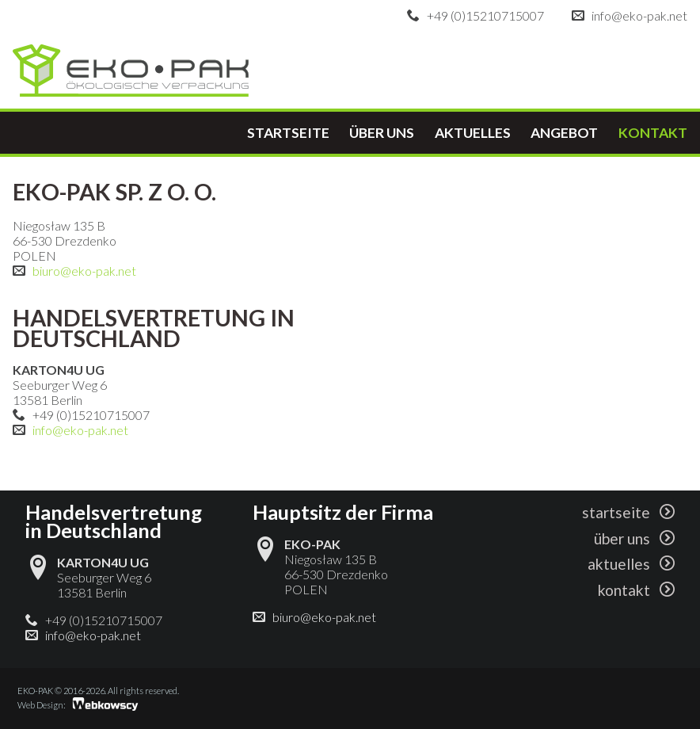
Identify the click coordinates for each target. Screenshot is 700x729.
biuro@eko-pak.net (84, 271)
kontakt (653, 133)
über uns (382, 133)
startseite (288, 133)
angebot (564, 133)
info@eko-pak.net (639, 15)
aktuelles (473, 133)
